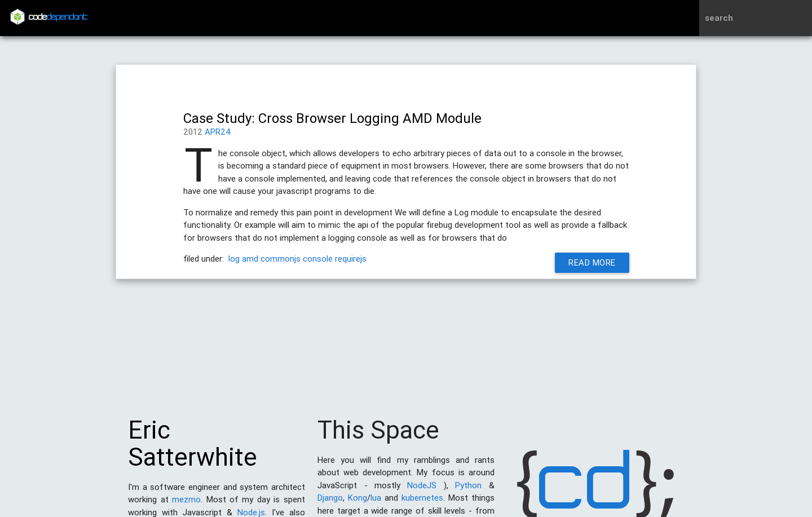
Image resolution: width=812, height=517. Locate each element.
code (58, 18)
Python (468, 491)
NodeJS (422, 491)
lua (376, 503)
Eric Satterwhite (193, 449)
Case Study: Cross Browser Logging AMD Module (332, 118)
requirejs (351, 258)
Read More (592, 262)
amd (250, 258)
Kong (358, 503)
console (318, 258)
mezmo (186, 505)
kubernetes (422, 503)
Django (330, 503)
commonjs (281, 258)
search (719, 18)
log (234, 258)
